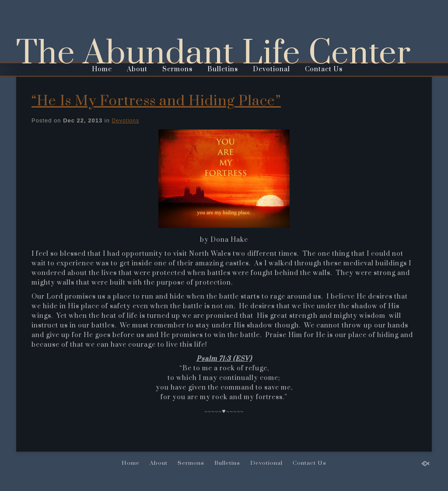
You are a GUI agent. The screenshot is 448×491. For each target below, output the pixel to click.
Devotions (126, 121)
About (137, 69)
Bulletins (223, 69)
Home (102, 69)
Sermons (177, 69)
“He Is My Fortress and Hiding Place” (156, 101)
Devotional (271, 69)
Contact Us (324, 69)
